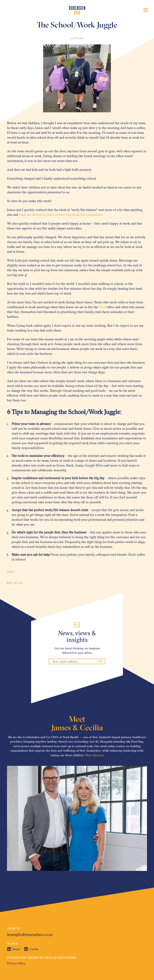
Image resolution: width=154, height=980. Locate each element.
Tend (102, 307)
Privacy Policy (16, 963)
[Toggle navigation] (146, 10)
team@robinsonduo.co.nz (30, 934)
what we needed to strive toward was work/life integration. (61, 215)
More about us (94, 755)
